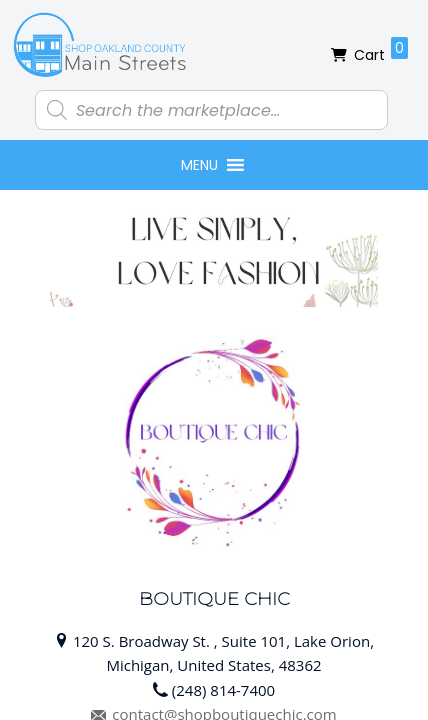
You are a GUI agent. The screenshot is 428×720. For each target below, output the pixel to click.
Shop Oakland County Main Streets (100, 45)
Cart (381, 51)
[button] (199, 165)
